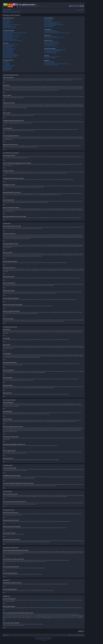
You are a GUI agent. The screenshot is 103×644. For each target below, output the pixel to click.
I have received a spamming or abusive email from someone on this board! (57, 33)
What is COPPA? (6, 20)
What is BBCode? (6, 61)
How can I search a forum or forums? (51, 41)
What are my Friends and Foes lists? (51, 37)
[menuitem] (10, 10)
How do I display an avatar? (8, 38)
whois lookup (5, 615)
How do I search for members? (50, 45)
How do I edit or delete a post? (8, 45)
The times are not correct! (7, 34)
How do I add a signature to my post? (10, 46)
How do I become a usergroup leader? (51, 23)
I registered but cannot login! (8, 22)
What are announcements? (8, 67)
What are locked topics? (7, 69)
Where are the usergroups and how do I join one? (53, 22)
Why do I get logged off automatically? (10, 27)
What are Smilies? (6, 63)
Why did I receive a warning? (8, 53)
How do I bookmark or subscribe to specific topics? (53, 51)
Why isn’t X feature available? (49, 63)
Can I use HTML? (6, 62)
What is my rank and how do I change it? (10, 39)
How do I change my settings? (8, 32)
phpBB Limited (35, 600)
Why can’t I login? (6, 23)
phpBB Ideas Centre (54, 608)
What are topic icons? (7, 70)
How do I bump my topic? (7, 57)
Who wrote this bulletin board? (50, 62)
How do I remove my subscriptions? (50, 53)
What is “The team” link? (49, 27)
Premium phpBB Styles (48, 639)
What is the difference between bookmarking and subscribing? (55, 50)
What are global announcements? (9, 66)
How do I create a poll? (7, 48)
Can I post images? (6, 65)
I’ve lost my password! (7, 26)
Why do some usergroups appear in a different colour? (54, 25)
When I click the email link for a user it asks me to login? (13, 40)
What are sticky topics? (7, 68)
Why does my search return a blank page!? (52, 44)
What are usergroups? (48, 21)
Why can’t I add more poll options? (9, 49)
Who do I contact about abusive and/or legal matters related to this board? (57, 64)
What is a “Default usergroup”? (50, 26)
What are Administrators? (49, 19)
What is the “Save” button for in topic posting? (11, 55)
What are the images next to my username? (11, 37)
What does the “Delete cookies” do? (9, 28)
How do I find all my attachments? (50, 58)
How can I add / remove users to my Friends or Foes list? (54, 38)
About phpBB (6, 601)
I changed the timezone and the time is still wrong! (12, 35)
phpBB (38, 187)
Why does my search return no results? (51, 42)
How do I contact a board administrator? (51, 65)
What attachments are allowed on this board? (52, 57)
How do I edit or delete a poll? (8, 50)
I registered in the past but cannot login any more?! (12, 25)
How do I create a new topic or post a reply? (11, 44)
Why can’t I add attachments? (8, 52)
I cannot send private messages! (50, 31)
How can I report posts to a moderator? (10, 54)
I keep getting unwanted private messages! (52, 32)
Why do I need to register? (8, 19)
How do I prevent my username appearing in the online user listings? (15, 33)
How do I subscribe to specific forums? (51, 52)
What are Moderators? (48, 20)
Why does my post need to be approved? (10, 56)
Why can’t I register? (7, 21)
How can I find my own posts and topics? (51, 46)
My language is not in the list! (8, 36)
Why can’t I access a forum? (8, 51)
